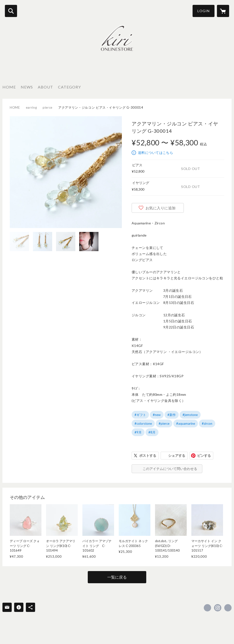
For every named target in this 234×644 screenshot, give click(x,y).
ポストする (148, 455)
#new (157, 415)
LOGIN (204, 11)
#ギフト (140, 415)
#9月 (138, 432)
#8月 (152, 432)
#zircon (207, 423)
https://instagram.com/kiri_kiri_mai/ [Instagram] (218, 608)
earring (31, 107)
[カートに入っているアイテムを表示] (223, 11)
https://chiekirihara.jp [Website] (228, 608)
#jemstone (190, 415)
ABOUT (45, 87)
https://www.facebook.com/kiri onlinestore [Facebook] (207, 608)
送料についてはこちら (156, 153)
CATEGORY (69, 87)
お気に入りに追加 (161, 208)
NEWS (27, 87)
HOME (9, 87)
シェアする (177, 455)
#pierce (164, 423)
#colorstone (143, 423)
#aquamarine (186, 423)
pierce (48, 107)
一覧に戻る (117, 577)
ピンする (204, 455)
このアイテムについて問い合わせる (170, 469)
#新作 (172, 415)
